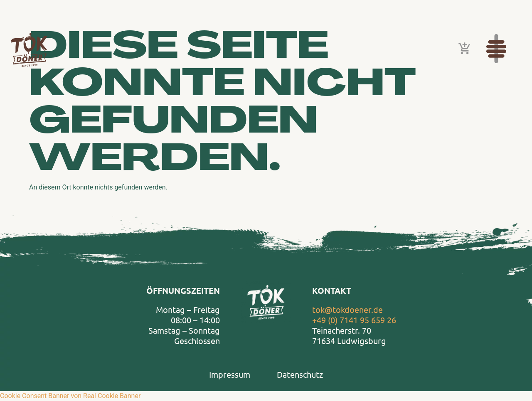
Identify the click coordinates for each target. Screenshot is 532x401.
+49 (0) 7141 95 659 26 (354, 320)
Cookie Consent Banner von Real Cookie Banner (70, 396)
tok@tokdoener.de (347, 309)
